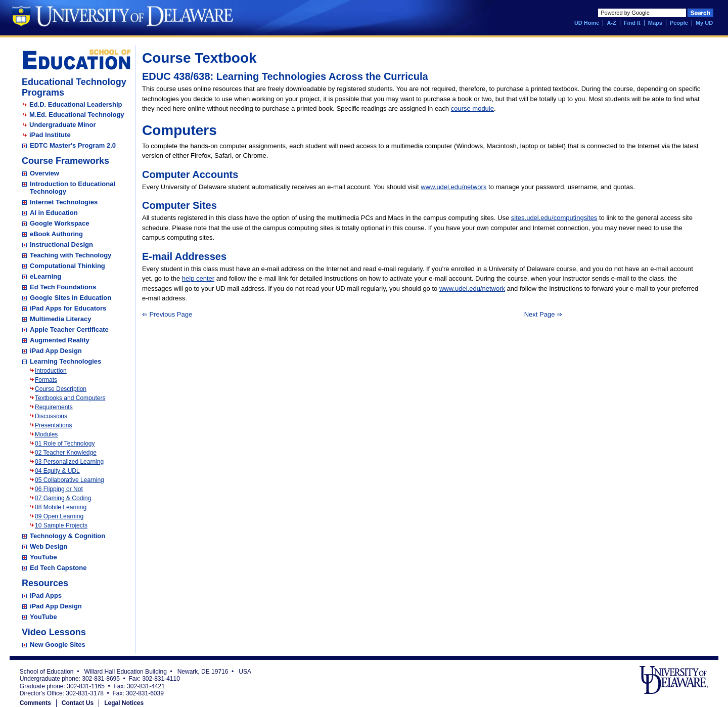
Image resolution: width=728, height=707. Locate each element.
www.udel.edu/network (453, 187)
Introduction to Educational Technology (73, 188)
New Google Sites (58, 645)
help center (198, 278)
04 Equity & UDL (57, 471)
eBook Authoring (56, 234)
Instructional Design (61, 245)
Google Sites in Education (71, 298)
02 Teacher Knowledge (66, 453)
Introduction (51, 371)
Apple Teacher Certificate (69, 329)
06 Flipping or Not (59, 489)
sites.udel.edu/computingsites (554, 218)
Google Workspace (60, 223)
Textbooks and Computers (70, 398)
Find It (632, 23)
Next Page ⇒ (543, 314)
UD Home (587, 23)
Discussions (51, 416)
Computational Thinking (67, 266)
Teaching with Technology (71, 255)
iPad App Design (56, 351)
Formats (46, 380)
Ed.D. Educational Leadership (76, 104)
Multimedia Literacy (60, 319)
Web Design (49, 546)
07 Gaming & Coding (63, 498)
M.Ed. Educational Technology (77, 115)
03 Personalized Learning (69, 462)
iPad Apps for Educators (68, 308)
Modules (46, 434)
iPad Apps (46, 595)
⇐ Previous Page (167, 314)
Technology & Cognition (67, 536)
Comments (35, 703)
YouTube (43, 557)
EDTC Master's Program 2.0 (73, 145)
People (679, 23)
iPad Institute (50, 135)
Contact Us (78, 703)
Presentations (53, 425)
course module (472, 108)
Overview (44, 173)
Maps (655, 23)
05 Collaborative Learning (70, 480)
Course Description (61, 389)
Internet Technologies (64, 202)
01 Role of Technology (65, 444)
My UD (704, 23)
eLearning (45, 276)
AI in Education (54, 213)
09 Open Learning (59, 516)
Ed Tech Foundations (63, 287)
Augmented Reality (60, 340)
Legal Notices (124, 703)
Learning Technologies (65, 361)
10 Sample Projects (61, 525)
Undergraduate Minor (62, 125)
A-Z (611, 23)
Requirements (54, 407)
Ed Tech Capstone (58, 568)
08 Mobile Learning (61, 507)
